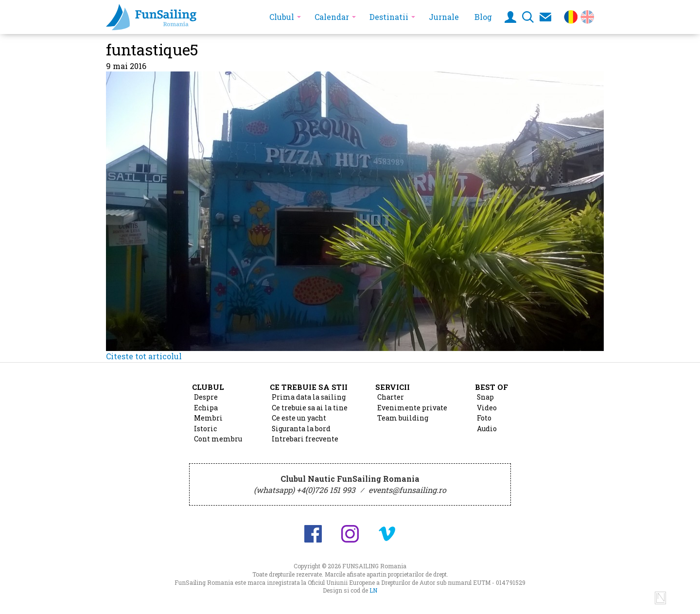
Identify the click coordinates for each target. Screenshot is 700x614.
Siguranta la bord (301, 429)
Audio (487, 429)
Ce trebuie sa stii (309, 387)
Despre (206, 397)
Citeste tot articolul (144, 356)
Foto (484, 418)
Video (487, 408)
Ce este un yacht (299, 418)
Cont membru (218, 439)
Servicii (393, 387)
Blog (483, 17)
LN (373, 590)
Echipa (206, 408)
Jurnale (444, 17)
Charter (391, 397)
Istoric (205, 429)
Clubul (282, 17)
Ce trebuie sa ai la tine (310, 408)
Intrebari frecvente (305, 439)
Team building (403, 418)
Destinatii (389, 17)
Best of (491, 387)
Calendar (332, 17)
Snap (485, 397)
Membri (208, 418)
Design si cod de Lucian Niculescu (660, 598)
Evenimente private (412, 408)
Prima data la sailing (309, 397)
